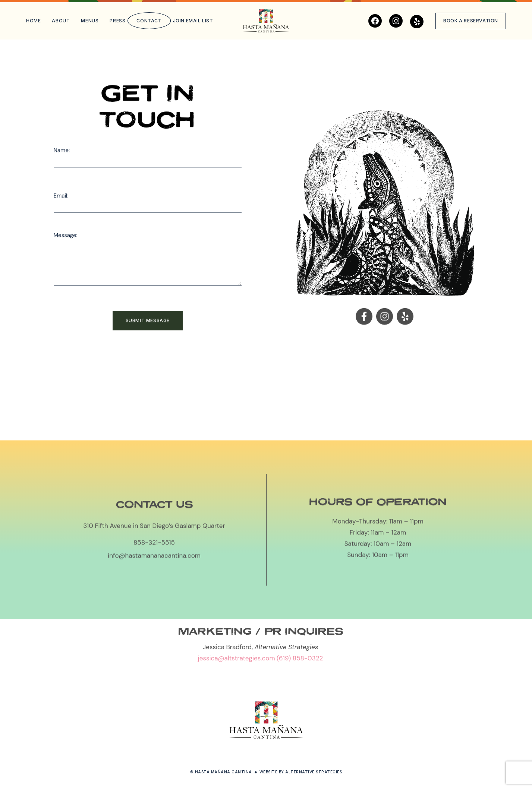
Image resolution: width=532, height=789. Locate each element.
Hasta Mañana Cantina (223, 772)
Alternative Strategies (314, 772)
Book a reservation (471, 21)
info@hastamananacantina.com (154, 612)
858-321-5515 (154, 599)
